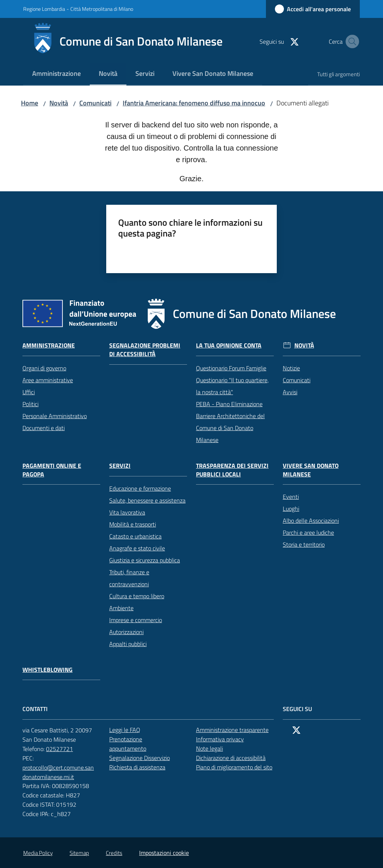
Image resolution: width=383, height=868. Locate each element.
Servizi (120, 466)
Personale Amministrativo (55, 416)
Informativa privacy (220, 739)
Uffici (29, 392)
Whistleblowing (48, 670)
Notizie (291, 368)
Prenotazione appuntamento (148, 744)
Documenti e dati (44, 428)
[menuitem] (56, 74)
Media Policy (38, 853)
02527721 (64, 749)
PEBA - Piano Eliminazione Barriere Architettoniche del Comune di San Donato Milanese (230, 422)
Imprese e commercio (136, 620)
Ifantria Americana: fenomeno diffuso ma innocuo (194, 103)
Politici (30, 404)
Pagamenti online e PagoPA (52, 470)
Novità (59, 103)
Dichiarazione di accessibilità (235, 758)
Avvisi (290, 392)
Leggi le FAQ (125, 730)
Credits (114, 853)
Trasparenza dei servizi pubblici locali (232, 470)
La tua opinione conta (229, 345)
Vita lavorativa (127, 512)
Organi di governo (44, 368)
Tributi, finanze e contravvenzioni (129, 578)
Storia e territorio (304, 544)
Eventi (291, 497)
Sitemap (79, 853)
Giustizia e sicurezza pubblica (145, 560)
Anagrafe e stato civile (137, 548)
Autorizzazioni (126, 632)
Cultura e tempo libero (137, 596)
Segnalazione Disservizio (144, 758)
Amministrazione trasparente (232, 730)
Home (30, 103)
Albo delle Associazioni (311, 521)
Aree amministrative (48, 380)
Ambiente (121, 608)
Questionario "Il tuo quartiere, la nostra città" (232, 386)
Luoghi (291, 509)
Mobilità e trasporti (133, 524)
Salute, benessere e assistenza (147, 500)
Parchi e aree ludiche (308, 532)
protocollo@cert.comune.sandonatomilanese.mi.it (61, 772)
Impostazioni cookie (164, 853)
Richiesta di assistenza (141, 767)
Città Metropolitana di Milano (102, 9)
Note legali (209, 748)
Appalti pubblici (128, 644)
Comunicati (95, 103)
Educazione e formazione (140, 488)
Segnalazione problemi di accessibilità (145, 350)
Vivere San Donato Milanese (311, 470)
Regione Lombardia (44, 9)
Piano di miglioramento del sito (234, 767)
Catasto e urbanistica (135, 536)
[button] (351, 41)
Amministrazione (49, 345)
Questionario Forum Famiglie (231, 368)
